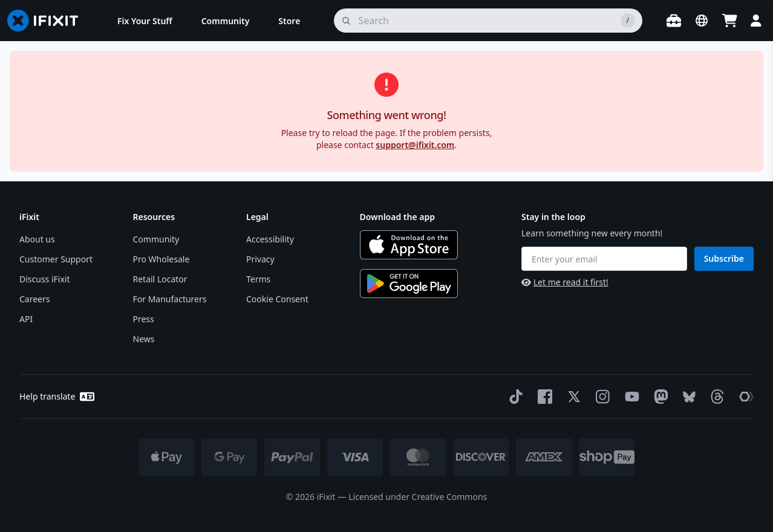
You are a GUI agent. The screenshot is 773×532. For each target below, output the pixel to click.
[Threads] (715, 397)
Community (156, 239)
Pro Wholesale (161, 259)
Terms (258, 279)
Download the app (398, 217)
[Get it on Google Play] (409, 284)
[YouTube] (630, 397)
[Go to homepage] (48, 21)
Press (144, 319)
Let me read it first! (565, 282)
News (144, 339)
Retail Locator (160, 279)
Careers (34, 299)
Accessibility (270, 239)
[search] (488, 21)
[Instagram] (601, 397)
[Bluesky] (687, 397)
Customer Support (56, 259)
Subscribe (724, 258)
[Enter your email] (604, 259)
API (26, 319)
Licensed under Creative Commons (418, 497)
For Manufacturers (170, 299)
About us (37, 239)
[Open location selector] (702, 21)
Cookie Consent (277, 299)
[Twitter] (572, 397)
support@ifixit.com (415, 145)
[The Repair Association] (744, 397)
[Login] (756, 21)
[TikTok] (514, 397)
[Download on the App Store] (409, 245)
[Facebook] (543, 397)
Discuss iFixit (45, 279)
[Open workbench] (674, 21)
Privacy (260, 259)
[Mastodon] (659, 397)
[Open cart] (729, 21)
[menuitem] (145, 21)
